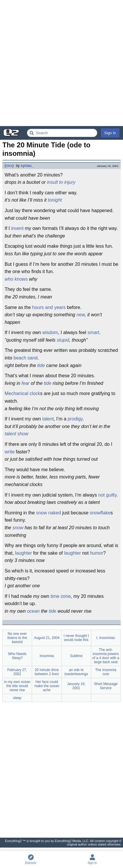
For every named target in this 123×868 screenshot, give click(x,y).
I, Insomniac (106, 638)
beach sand (26, 358)
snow (42, 513)
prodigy (75, 419)
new (80, 315)
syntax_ (27, 166)
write (10, 452)
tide (41, 365)
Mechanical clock (22, 393)
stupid (63, 340)
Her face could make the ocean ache (47, 686)
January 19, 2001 (76, 686)
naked (55, 513)
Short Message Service (106, 686)
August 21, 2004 (47, 638)
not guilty (107, 495)
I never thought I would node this (76, 638)
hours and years (49, 307)
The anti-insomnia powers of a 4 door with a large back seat (106, 656)
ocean (33, 611)
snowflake (100, 513)
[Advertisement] (61, 63)
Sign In (110, 133)
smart (94, 332)
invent (17, 228)
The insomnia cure (106, 672)
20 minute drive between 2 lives (47, 672)
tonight (55, 200)
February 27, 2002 (17, 672)
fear (26, 383)
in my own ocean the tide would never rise (17, 686)
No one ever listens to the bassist (17, 638)
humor (97, 553)
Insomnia (47, 656)
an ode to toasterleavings (76, 672)
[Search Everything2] (62, 133)
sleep (17, 698)
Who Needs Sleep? (17, 656)
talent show (16, 434)
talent (48, 419)
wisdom (50, 332)
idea (9, 166)
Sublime (76, 656)
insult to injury (61, 182)
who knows (16, 279)
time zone (60, 596)
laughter (24, 553)
